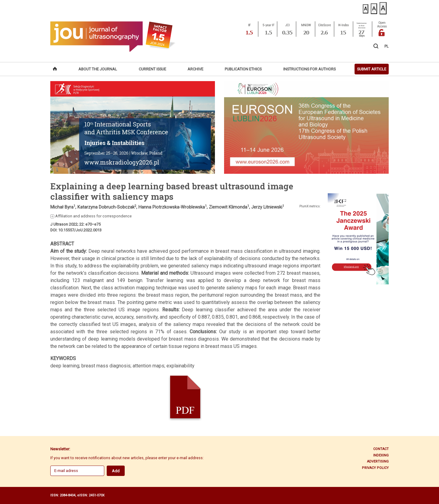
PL (387, 46)
